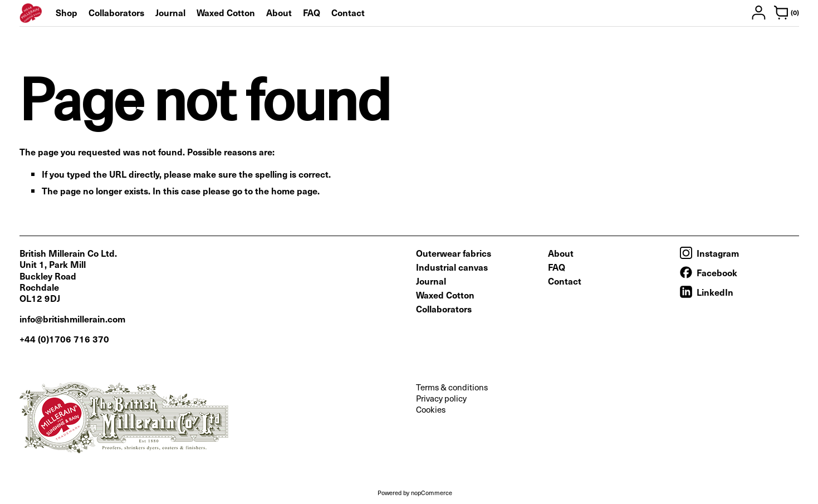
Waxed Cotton (226, 12)
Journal (170, 12)
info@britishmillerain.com (72, 319)
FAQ (312, 12)
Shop (67, 12)
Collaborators (116, 12)
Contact (348, 12)
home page (294, 190)
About (279, 12)
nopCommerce (432, 493)
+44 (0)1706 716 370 (64, 339)
